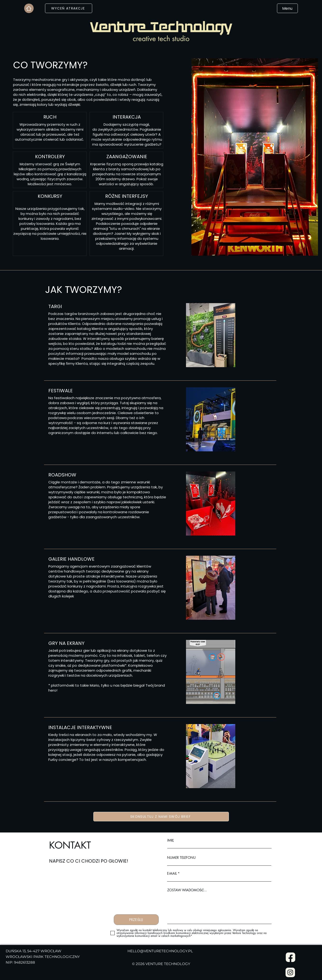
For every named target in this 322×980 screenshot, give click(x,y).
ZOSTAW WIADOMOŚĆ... (187, 890)
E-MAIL (172, 874)
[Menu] (287, 8)
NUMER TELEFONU (181, 858)
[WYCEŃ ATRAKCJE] (69, 8)
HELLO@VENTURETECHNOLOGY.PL (160, 951)
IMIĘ (171, 840)
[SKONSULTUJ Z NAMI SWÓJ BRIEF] (161, 817)
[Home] (29, 8)
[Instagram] (290, 972)
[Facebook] (291, 957)
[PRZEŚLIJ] (136, 920)
